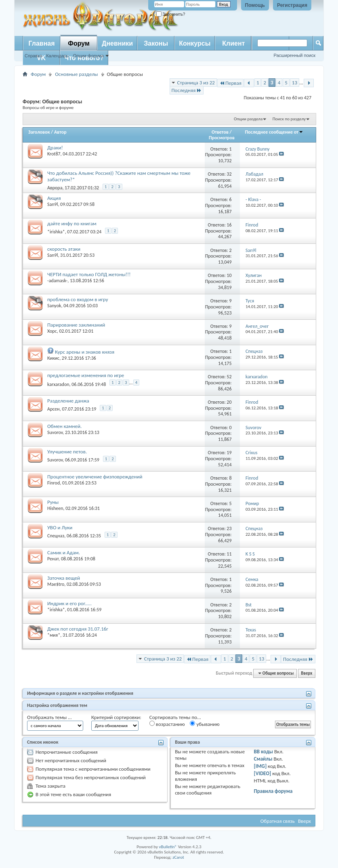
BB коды (264, 752)
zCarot (178, 857)
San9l (52, 204)
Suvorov (55, 432)
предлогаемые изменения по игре (86, 375)
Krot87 (54, 154)
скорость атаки (64, 249)
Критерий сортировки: (116, 717)
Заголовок (39, 132)
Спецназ (56, 536)
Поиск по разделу (289, 119)
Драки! (55, 148)
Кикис (53, 358)
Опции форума (88, 56)
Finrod (54, 483)
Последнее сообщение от (274, 132)
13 (295, 83)
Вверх (307, 673)
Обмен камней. (64, 426)
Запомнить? (171, 14)
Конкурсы (195, 43)
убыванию (205, 724)
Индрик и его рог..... (69, 603)
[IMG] (260, 766)
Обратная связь (278, 821)
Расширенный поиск (294, 55)
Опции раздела (248, 119)
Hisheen (55, 508)
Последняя (187, 90)
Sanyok (54, 306)
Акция (54, 198)
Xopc (52, 331)
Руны (53, 502)
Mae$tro (56, 584)
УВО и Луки (60, 527)
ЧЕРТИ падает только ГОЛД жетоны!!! (89, 274)
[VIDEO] (263, 773)
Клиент (233, 43)
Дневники (117, 43)
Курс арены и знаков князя (85, 352)
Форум (79, 43)
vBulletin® (168, 847)
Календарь (57, 56)
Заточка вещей (64, 578)
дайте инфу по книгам (72, 223)
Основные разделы (76, 74)
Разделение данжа (68, 401)
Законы (156, 43)
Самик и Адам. (64, 552)
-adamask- (57, 281)
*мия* (54, 635)
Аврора (55, 188)
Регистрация (292, 5)
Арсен (54, 409)
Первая (230, 83)
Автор (60, 132)
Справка (33, 56)
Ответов (220, 132)
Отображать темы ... (49, 717)
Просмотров (222, 138)
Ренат (53, 559)
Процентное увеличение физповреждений (95, 477)
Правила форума (273, 791)
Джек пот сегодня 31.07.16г (78, 629)
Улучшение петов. (67, 452)
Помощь (255, 5)
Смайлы (263, 759)
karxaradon (58, 384)
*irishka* (56, 232)
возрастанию (167, 724)
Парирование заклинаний (76, 325)
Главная (41, 43)
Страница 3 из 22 (196, 83)
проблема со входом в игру (78, 299)
